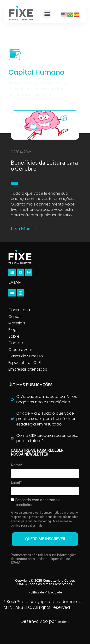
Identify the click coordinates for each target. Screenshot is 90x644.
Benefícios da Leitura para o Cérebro (44, 165)
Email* (16, 482)
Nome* (17, 465)
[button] (47, 14)
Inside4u (63, 622)
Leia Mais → (24, 228)
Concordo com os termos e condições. (36, 502)
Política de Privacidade (45, 592)
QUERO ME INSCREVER (45, 539)
